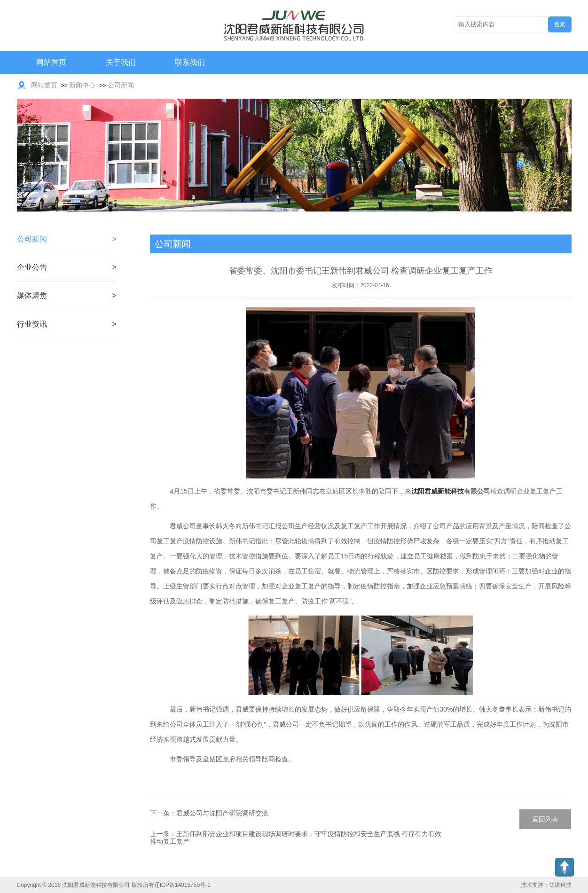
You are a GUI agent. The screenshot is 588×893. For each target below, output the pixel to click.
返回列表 (545, 819)
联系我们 (190, 62)
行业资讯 (32, 324)
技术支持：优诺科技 (546, 885)
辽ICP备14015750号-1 (182, 885)
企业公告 (32, 267)
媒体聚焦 (32, 295)
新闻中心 (82, 85)
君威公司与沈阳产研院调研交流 (222, 813)
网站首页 (51, 62)
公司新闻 (121, 85)
